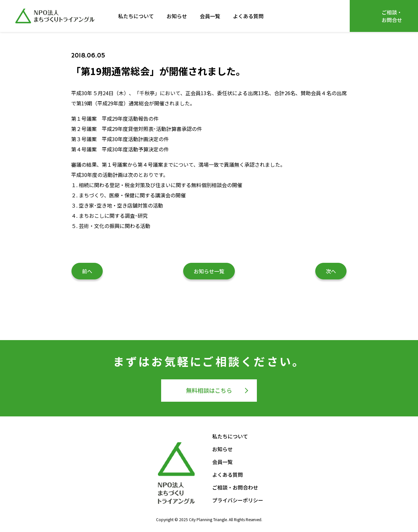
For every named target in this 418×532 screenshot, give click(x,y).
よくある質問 (248, 16)
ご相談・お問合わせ (235, 487)
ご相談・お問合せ (392, 16)
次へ (331, 271)
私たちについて (136, 16)
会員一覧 (210, 16)
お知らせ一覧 (209, 271)
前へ (87, 271)
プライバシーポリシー (238, 500)
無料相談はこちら (209, 390)
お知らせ (177, 16)
